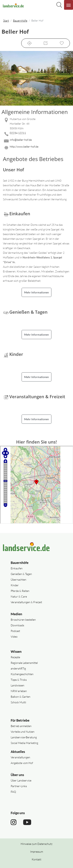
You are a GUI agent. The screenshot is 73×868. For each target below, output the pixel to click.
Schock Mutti (18, 702)
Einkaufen (17, 568)
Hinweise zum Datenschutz (36, 844)
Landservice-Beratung (24, 737)
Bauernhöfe (20, 21)
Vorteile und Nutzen (23, 732)
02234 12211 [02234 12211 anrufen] (18, 133)
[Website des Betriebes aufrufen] (36, 148)
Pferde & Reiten (20, 591)
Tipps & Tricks (19, 680)
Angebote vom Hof (22, 763)
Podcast (15, 631)
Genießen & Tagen (21, 574)
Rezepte (15, 657)
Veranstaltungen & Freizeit (26, 602)
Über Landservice (21, 780)
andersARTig (18, 668)
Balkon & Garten (21, 697)
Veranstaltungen (20, 757)
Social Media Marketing (24, 743)
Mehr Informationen (36, 292)
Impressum (37, 852)
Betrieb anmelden (21, 726)
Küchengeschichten (22, 674)
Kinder (15, 585)
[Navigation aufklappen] (69, 5)
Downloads (17, 625)
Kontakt (36, 859)
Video (14, 637)
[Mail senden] (36, 141)
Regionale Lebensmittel (24, 663)
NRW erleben (19, 691)
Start (6, 21)
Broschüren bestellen (23, 620)
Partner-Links (19, 786)
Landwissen (18, 685)
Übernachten (18, 580)
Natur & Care (19, 596)
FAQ (13, 792)
